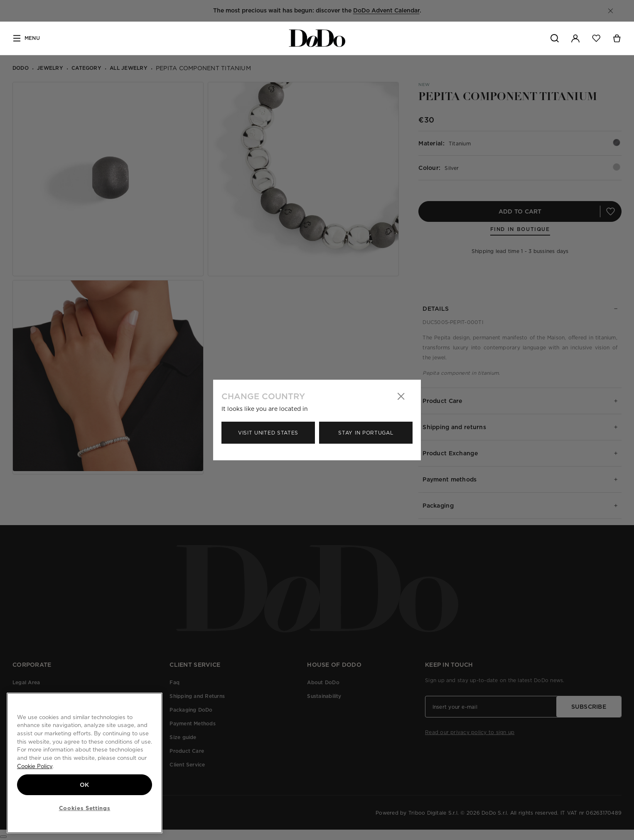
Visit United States (268, 433)
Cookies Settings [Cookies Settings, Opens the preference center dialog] (85, 808)
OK (85, 785)
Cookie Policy (35, 766)
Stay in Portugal (366, 433)
